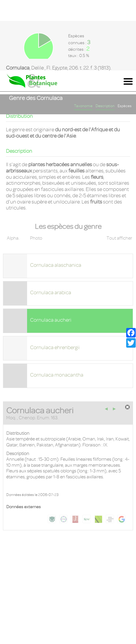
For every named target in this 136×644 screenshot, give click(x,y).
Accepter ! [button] (115, 632)
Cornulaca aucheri (51, 249)
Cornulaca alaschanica (56, 195)
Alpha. (13, 168)
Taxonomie (83, 36)
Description (105, 36)
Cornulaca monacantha (57, 304)
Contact (68, 583)
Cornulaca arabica (51, 222)
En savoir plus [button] (21, 639)
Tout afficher (119, 168)
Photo (36, 168)
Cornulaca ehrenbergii (55, 277)
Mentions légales (68, 594)
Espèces (125, 36)
